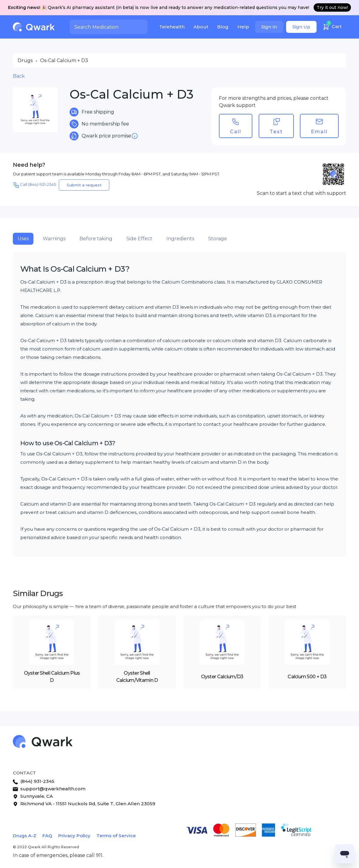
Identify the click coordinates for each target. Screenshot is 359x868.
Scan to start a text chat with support (302, 193)
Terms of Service (116, 836)
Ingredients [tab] (180, 239)
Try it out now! (332, 7)
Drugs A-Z (25, 836)
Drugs (25, 61)
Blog (223, 27)
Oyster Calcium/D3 (222, 677)
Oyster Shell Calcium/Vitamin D (137, 677)
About (201, 27)
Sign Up (301, 27)
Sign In (269, 27)
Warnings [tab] (54, 239)
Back (19, 76)
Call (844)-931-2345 (34, 185)
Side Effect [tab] (139, 239)
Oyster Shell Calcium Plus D (52, 677)
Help (243, 27)
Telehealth (172, 27)
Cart (332, 26)
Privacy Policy (74, 836)
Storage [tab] (218, 239)
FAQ (47, 836)
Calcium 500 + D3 (307, 677)
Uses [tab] (23, 239)
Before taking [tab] (96, 239)
